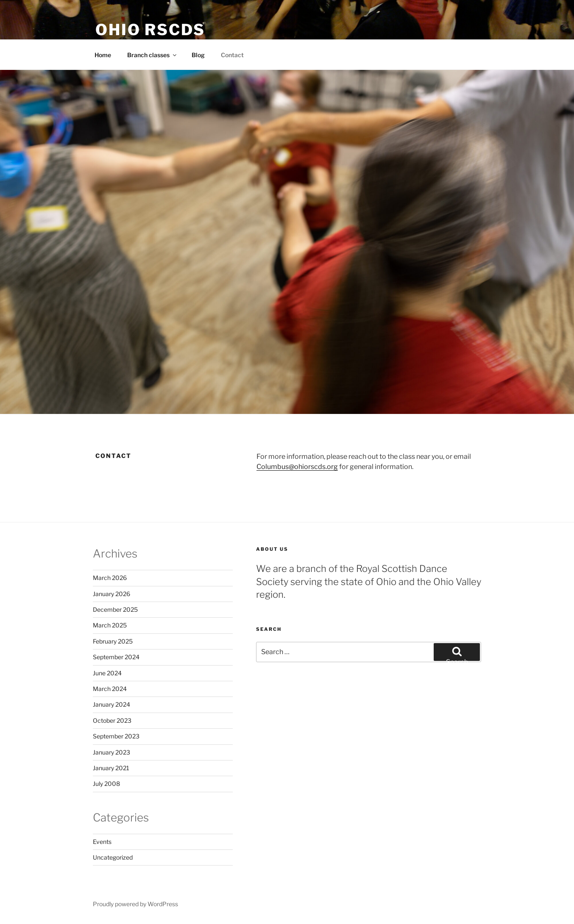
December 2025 (115, 609)
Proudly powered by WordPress (135, 904)
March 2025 (110, 625)
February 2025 (113, 641)
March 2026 (110, 578)
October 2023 (112, 720)
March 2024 (110, 689)
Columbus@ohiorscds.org (297, 467)
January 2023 (111, 752)
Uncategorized (113, 857)
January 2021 (111, 768)
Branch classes (152, 55)
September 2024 (116, 657)
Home (103, 55)
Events (102, 842)
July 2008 (106, 784)
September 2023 (116, 736)
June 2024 (107, 673)
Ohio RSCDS (150, 30)
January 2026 (111, 594)
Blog (198, 55)
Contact (232, 55)
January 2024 (111, 704)
